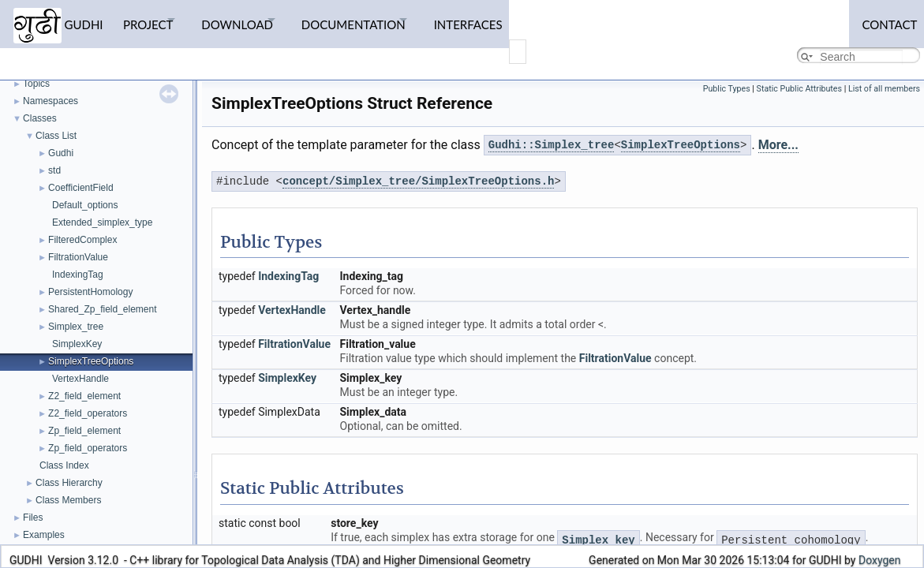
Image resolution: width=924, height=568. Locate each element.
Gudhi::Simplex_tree (552, 146)
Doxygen (880, 560)
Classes (40, 118)
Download (258, 20)
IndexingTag (78, 275)
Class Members (68, 500)
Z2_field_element (84, 396)
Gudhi (61, 153)
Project (154, 20)
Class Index (64, 465)
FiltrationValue (78, 257)
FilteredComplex (82, 240)
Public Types (727, 89)
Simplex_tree (76, 327)
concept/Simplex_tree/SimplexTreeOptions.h (418, 182)
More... (778, 145)
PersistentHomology (90, 292)
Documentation (387, 20)
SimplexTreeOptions (91, 361)
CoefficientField (81, 188)
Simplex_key (598, 541)
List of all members (884, 89)
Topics (36, 84)
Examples (44, 535)
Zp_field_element (84, 431)
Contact (884, 20)
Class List (56, 136)
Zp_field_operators (88, 448)
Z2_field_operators (88, 413)
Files (33, 518)
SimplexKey (77, 344)
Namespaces (51, 101)
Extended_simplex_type (102, 222)
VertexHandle (80, 379)
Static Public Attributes (799, 89)
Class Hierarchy (69, 483)
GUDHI (58, 22)
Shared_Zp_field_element (102, 309)
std (54, 170)
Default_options (85, 205)
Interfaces (516, 20)
